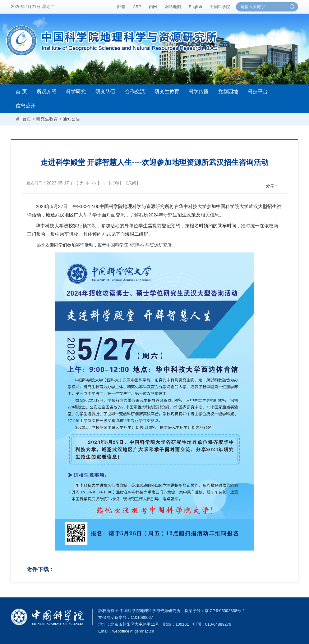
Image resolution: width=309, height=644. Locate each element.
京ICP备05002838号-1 (225, 611)
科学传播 (199, 91)
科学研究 (76, 91)
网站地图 (173, 7)
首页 (27, 119)
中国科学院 (220, 7)
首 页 (21, 91)
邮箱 (121, 7)
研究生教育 (167, 91)
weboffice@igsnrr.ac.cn (133, 631)
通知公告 (71, 119)
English (195, 7)
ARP (137, 7)
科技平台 (258, 91)
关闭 (132, 183)
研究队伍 (105, 91)
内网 (153, 7)
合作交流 (135, 91)
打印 (115, 183)
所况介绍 (47, 91)
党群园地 (228, 91)
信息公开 (25, 106)
